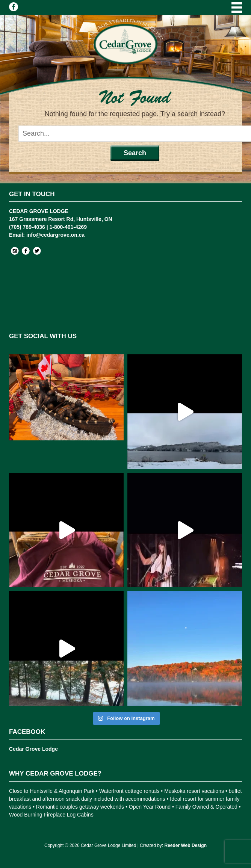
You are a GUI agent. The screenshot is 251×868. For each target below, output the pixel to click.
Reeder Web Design (185, 845)
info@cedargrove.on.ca (55, 235)
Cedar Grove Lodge (33, 749)
